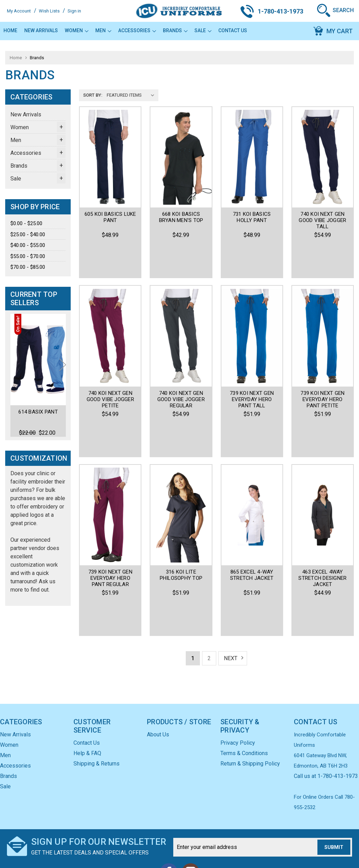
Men (103, 30)
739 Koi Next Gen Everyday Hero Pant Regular (110, 516)
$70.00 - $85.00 (28, 267)
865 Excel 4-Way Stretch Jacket (252, 513)
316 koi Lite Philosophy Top (181, 513)
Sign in (74, 11)
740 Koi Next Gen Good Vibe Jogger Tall (322, 220)
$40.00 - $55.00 (28, 245)
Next (63, 374)
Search (343, 10)
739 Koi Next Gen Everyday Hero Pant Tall (252, 368)
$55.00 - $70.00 (28, 256)
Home (10, 30)
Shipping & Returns (97, 725)
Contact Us (233, 30)
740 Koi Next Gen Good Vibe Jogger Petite (110, 368)
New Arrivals (41, 30)
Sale (203, 30)
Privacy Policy (238, 704)
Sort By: (93, 95)
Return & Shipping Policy (250, 725)
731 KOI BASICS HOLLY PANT (252, 217)
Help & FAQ (87, 714)
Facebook (169, 833)
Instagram (190, 833)
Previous (17, 374)
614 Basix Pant (38, 411)
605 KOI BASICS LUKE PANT (110, 217)
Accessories (137, 30)
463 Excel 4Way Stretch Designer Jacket (322, 516)
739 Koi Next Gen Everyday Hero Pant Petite (322, 368)
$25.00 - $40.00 (28, 234)
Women (77, 30)
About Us (158, 696)
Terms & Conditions (244, 714)
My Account (19, 11)
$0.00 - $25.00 (26, 223)
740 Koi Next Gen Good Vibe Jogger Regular (181, 368)
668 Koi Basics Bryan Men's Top (181, 217)
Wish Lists (49, 11)
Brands (175, 30)
